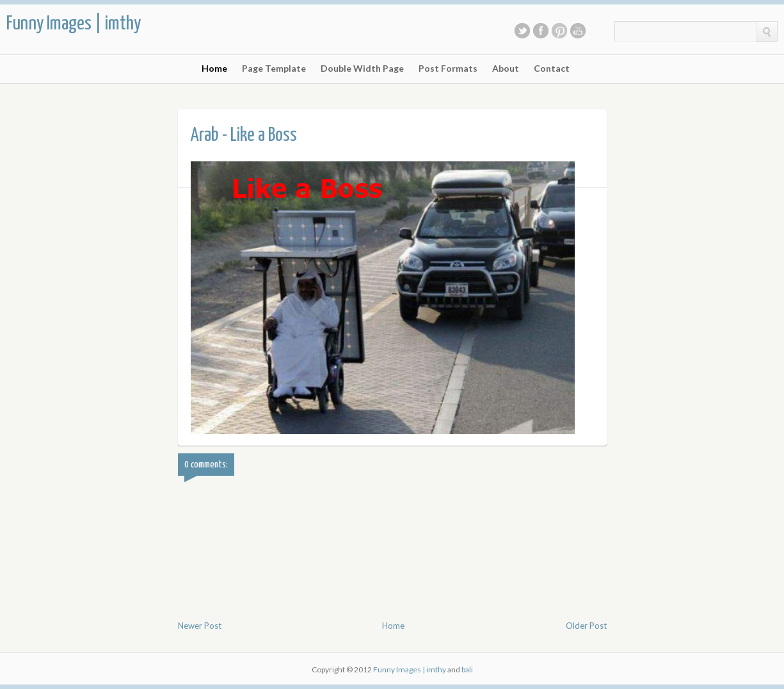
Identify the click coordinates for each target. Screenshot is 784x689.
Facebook (541, 31)
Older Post (586, 626)
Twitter (522, 31)
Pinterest (559, 31)
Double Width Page (362, 69)
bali (467, 669)
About (506, 69)
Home (214, 69)
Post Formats (448, 69)
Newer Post (200, 626)
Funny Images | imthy (74, 24)
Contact (552, 69)
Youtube (578, 31)
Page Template (274, 69)
